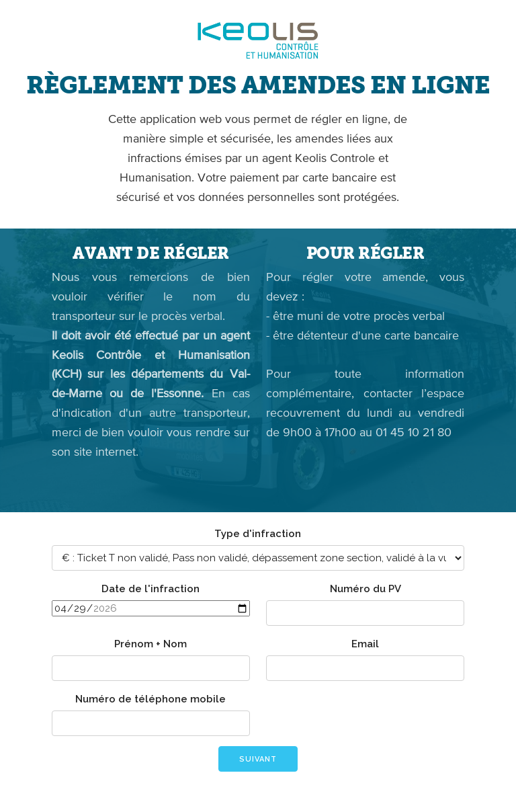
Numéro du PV (365, 589)
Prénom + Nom (150, 644)
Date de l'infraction (150, 589)
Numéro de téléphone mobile (150, 699)
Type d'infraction (258, 534)
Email (365, 644)
